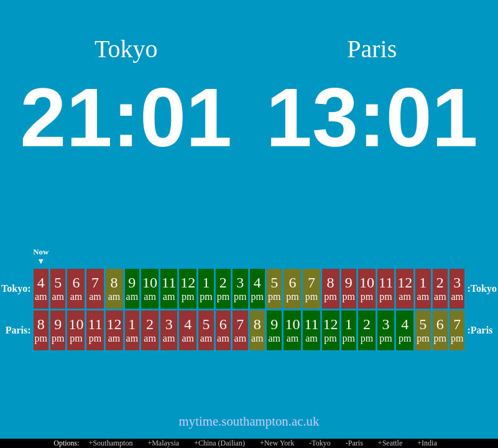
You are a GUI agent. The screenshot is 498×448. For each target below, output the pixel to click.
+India (427, 443)
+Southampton (111, 443)
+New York (277, 443)
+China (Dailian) (219, 443)
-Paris (354, 443)
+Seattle (390, 443)
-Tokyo (320, 443)
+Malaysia (163, 443)
